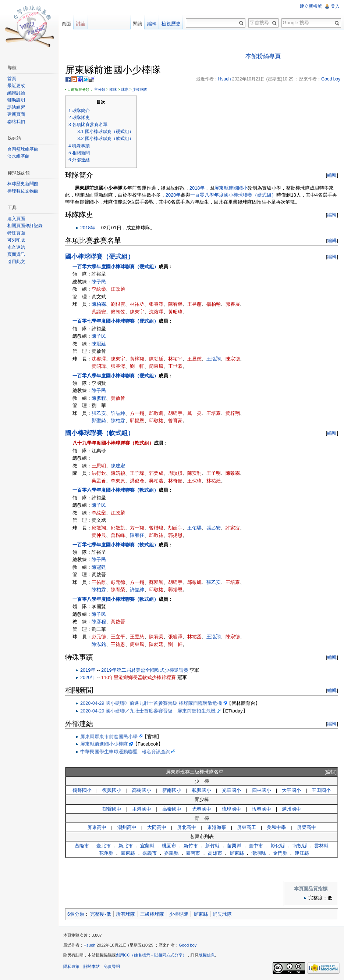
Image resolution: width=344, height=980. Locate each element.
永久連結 (16, 247)
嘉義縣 (171, 853)
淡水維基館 (18, 156)
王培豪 (214, 413)
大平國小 (291, 790)
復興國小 (112, 790)
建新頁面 (16, 114)
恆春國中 (262, 809)
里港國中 (142, 809)
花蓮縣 (106, 853)
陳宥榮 (175, 304)
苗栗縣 (234, 846)
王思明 (99, 466)
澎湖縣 (258, 853)
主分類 (100, 89)
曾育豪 (175, 421)
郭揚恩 (137, 421)
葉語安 (99, 312)
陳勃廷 (156, 359)
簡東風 (156, 366)
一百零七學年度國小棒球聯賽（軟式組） (116, 545)
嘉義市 (150, 853)
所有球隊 (125, 914)
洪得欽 (99, 473)
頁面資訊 (16, 254)
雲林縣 (321, 846)
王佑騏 (194, 528)
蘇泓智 (156, 582)
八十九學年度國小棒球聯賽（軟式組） (113, 443)
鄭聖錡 (99, 421)
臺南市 (193, 853)
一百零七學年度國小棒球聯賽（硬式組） (116, 321)
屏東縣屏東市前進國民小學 (109, 737)
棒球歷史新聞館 (23, 184)
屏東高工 (247, 827)
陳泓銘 (99, 644)
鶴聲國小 (82, 790)
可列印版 (16, 240)
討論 (81, 24)
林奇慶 (175, 481)
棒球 (113, 89)
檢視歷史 (171, 24)
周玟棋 (175, 473)
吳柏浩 (156, 481)
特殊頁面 (16, 233)
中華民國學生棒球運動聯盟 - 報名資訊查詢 (125, 752)
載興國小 (202, 790)
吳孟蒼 (99, 481)
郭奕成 (156, 473)
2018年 (197, 188)
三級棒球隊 (152, 914)
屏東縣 (237, 853)
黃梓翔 (137, 359)
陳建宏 (118, 466)
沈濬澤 (156, 312)
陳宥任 (137, 535)
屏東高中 (97, 827)
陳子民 (99, 282)
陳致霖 (233, 473)
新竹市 (191, 846)
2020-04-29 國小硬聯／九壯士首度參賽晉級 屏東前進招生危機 (148, 711)
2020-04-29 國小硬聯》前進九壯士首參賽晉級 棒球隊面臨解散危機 (151, 703)
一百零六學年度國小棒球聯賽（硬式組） (116, 267)
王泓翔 (214, 359)
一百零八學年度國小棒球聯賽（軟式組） (116, 599)
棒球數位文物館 (23, 191)
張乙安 (99, 413)
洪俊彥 (137, 481)
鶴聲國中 (112, 809)
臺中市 (256, 846)
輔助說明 (16, 100)
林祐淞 (214, 481)
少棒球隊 (140, 89)
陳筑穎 (118, 473)
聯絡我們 (16, 122)
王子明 (214, 473)
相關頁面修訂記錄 (25, 226)
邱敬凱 (156, 413)
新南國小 (172, 790)
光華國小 (231, 790)
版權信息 (207, 955)
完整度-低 (100, 914)
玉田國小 (321, 790)
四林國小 (262, 790)
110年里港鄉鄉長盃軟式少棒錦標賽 (139, 677)
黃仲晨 (99, 535)
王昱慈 (194, 304)
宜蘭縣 (147, 846)
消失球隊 (222, 914)
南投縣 (300, 846)
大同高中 (157, 827)
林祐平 (175, 359)
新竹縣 (212, 846)
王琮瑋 (194, 481)
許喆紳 (118, 413)
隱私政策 (71, 966)
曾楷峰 (118, 535)
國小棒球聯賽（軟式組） (100, 433)
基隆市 (82, 846)
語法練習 (16, 107)
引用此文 (16, 262)
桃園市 (169, 846)
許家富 (233, 528)
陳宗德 (233, 359)
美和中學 (276, 827)
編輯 (332, 175)
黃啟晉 (118, 398)
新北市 (126, 846)
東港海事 (217, 827)
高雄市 (215, 853)
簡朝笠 (118, 312)
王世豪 (175, 366)
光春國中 (202, 809)
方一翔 (137, 413)
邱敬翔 (99, 528)
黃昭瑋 (175, 312)
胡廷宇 (175, 413)
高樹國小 (142, 790)
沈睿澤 (99, 359)
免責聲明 (112, 966)
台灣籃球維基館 (23, 149)
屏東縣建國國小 (231, 188)
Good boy (188, 945)
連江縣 (302, 853)
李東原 (118, 481)
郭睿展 (233, 304)
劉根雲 (118, 304)
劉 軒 (137, 366)
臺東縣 (128, 853)
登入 (335, 6)
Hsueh (89, 945)
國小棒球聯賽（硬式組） (100, 257)
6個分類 (76, 914)
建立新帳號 (311, 6)
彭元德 (118, 582)
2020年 (173, 195)
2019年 (88, 670)
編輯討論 (16, 93)
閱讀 (138, 24)
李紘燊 (99, 289)
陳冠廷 (99, 344)
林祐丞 (137, 304)
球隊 (125, 89)
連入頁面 (16, 219)
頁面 (66, 24)
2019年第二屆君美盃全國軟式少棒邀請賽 (145, 670)
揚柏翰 (214, 304)
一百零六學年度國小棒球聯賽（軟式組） (116, 490)
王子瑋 (137, 473)
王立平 (118, 637)
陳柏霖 (99, 304)
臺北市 (104, 846)
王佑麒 (99, 582)
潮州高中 (127, 827)
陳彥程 (99, 398)
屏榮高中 (306, 827)
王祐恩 (118, 644)
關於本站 (92, 966)
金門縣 (280, 853)
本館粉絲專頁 (263, 56)
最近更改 (16, 86)
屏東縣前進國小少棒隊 (104, 744)
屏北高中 (187, 827)
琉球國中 (231, 809)
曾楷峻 (156, 528)
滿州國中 (291, 809)
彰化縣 (278, 846)
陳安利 (194, 473)
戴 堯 (194, 413)
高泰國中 (172, 809)
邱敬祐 (156, 421)
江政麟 (118, 289)
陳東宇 (137, 312)
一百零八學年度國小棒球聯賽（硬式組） (233, 195)
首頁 (12, 79)
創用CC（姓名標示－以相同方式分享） (151, 955)
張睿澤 (156, 304)
